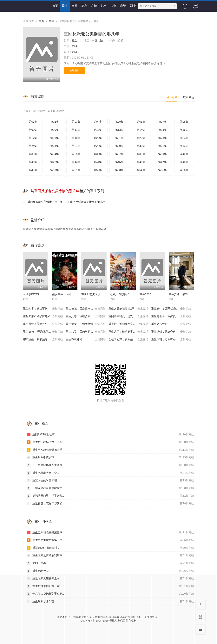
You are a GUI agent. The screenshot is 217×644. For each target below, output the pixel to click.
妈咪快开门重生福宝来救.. (110, 496)
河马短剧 (172, 97)
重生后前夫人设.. (92, 294)
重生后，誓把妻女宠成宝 (128, 324)
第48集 (184, 162)
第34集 (55, 154)
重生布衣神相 (86, 340)
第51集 (76, 170)
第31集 (162, 146)
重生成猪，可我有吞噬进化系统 (171, 340)
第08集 (184, 122)
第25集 (33, 146)
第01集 (33, 122)
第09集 (33, 130)
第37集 (119, 154)
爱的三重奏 (110, 563)
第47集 (162, 162)
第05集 (119, 122)
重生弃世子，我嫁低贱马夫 (171, 316)
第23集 (162, 138)
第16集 (184, 130)
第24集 (184, 138)
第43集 (76, 162)
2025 (120, 40)
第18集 (55, 138)
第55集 (162, 170)
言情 (94, 6)
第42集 (55, 162)
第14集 (141, 130)
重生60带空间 (110, 571)
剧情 (133, 6)
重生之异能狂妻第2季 (128, 309)
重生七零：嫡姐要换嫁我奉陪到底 (43, 309)
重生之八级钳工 (171, 324)
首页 (55, 6)
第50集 (55, 170)
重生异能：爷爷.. (179, 294)
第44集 (98, 162)
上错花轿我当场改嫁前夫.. (110, 488)
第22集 (141, 138)
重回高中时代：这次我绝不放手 (128, 316)
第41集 (33, 162)
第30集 (141, 146)
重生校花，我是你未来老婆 (86, 309)
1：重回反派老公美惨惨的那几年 (43, 202)
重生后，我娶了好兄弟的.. (110, 442)
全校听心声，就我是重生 (128, 340)
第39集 (162, 154)
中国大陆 (97, 40)
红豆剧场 (188, 97)
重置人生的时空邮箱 (110, 481)
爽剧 (84, 6)
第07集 (162, 122)
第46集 (141, 162)
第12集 (98, 130)
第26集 (55, 146)
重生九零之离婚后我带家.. (110, 555)
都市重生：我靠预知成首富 (43, 340)
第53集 (119, 170)
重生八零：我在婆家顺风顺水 (86, 316)
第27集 (76, 146)
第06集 (141, 122)
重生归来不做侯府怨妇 (43, 316)
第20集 (98, 138)
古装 (113, 6)
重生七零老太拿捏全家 (110, 473)
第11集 (76, 130)
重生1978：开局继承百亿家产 (43, 332)
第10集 (55, 130)
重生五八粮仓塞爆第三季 (110, 450)
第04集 (98, 122)
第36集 (98, 154)
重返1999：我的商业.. (110, 548)
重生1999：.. (147, 294)
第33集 (33, 154)
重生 (65, 6)
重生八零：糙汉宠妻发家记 (128, 332)
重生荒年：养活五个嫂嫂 (43, 324)
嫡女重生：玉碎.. (62, 294)
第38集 (141, 154)
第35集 (76, 154)
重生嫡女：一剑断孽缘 (86, 324)
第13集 (119, 130)
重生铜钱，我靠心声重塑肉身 (171, 332)
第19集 (76, 138)
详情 (161, 63)
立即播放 (75, 71)
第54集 (141, 170)
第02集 (55, 122)
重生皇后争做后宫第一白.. (110, 540)
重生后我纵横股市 (110, 457)
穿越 (75, 6)
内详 (75, 46)
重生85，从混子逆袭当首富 (171, 309)
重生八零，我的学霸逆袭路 (86, 332)
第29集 (119, 146)
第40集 (184, 154)
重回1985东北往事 (110, 435)
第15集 (162, 130)
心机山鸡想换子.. (121, 294)
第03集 (76, 122)
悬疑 (123, 6)
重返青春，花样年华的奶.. (110, 504)
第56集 (184, 170)
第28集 (98, 146)
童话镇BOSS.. (32, 294)
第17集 (33, 138)
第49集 (33, 170)
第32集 (184, 146)
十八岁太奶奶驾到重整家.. (110, 465)
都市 (104, 6)
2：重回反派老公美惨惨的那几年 (86, 202)
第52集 (98, 170)
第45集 (119, 162)
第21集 (119, 138)
